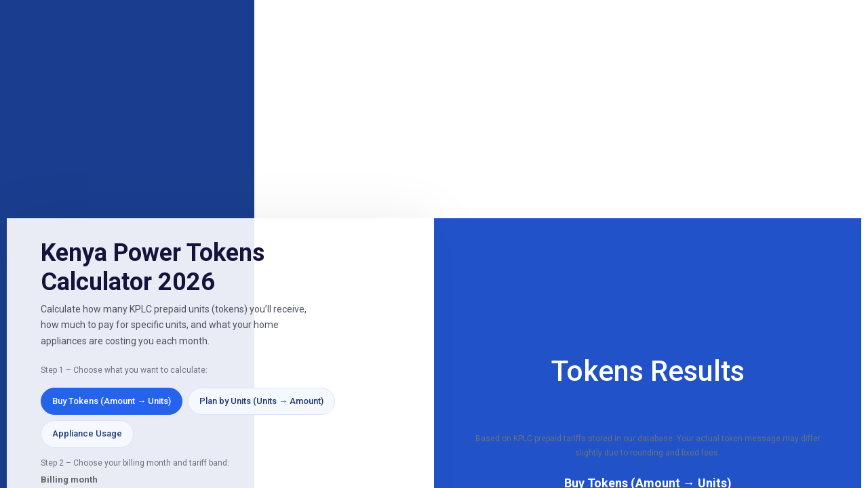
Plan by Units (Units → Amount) (261, 401)
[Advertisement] (434, 110)
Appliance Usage (87, 433)
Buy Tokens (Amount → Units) (112, 401)
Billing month (69, 480)
